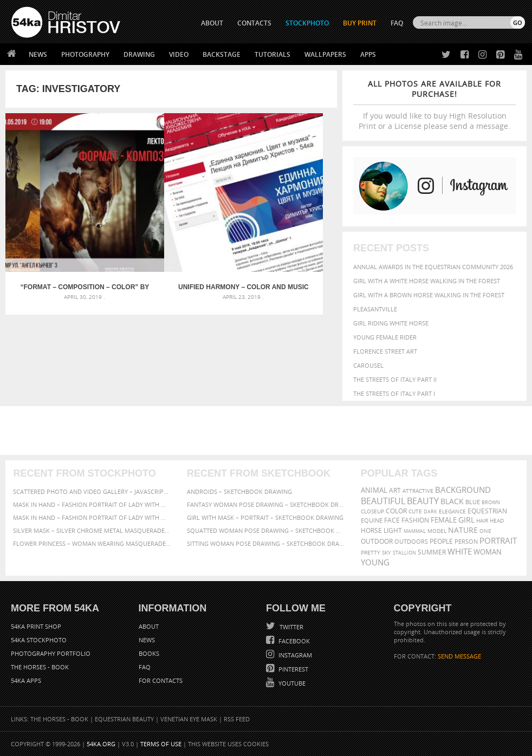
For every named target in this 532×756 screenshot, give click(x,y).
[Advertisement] (268, 431)
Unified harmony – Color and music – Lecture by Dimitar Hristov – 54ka (171, 239)
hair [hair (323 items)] (482, 520)
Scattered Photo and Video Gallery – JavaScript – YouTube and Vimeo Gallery (92, 491)
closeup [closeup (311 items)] (372, 511)
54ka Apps (26, 680)
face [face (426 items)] (392, 520)
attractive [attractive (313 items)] (418, 491)
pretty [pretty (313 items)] (371, 552)
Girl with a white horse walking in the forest (427, 281)
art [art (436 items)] (395, 490)
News (38, 54)
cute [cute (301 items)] (415, 511)
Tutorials (273, 54)
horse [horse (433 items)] (371, 530)
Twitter (291, 627)
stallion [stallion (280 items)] (404, 553)
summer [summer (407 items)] (432, 552)
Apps (368, 54)
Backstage (222, 54)
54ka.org (101, 744)
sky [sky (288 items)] (387, 553)
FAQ (397, 23)
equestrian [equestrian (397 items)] (487, 511)
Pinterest (293, 669)
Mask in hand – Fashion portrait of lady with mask (92, 517)
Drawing (139, 54)
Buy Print (360, 23)
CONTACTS (254, 23)
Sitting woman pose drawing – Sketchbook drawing (266, 543)
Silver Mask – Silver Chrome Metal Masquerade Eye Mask (92, 530)
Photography (85, 54)
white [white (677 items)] (460, 551)
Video (179, 54)
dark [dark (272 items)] (430, 511)
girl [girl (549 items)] (466, 520)
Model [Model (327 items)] (437, 531)
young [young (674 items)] (375, 562)
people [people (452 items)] (441, 541)
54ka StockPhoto (39, 640)
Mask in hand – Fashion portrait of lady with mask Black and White (92, 504)
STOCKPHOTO (307, 23)
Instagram (294, 655)
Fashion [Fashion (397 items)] (415, 520)
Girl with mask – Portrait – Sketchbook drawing (265, 517)
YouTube (291, 683)
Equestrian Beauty (124, 719)
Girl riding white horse (391, 323)
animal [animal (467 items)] (374, 490)
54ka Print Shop (36, 626)
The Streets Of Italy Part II (395, 379)
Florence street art (385, 351)
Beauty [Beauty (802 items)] (423, 501)
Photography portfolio (51, 653)
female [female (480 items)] (444, 520)
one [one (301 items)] (485, 531)
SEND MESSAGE (459, 656)
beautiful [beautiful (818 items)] (383, 501)
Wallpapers (325, 54)
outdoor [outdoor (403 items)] (377, 541)
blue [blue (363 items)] (473, 502)
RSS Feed (237, 719)
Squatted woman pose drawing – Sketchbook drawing (266, 530)
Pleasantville (375, 309)
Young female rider (385, 337)
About (149, 626)
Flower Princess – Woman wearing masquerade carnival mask (92, 543)
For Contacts (161, 680)
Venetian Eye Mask (189, 719)
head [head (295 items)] (497, 521)
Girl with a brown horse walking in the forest (429, 295)
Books (149, 653)
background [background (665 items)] (463, 490)
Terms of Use (161, 744)
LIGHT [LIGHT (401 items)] (393, 530)
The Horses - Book (40, 667)
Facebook (293, 641)
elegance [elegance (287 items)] (452, 511)
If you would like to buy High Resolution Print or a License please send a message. (434, 105)
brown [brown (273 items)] (491, 502)
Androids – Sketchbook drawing (239, 491)
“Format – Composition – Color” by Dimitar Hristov (61, 239)
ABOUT (212, 23)
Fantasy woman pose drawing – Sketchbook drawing (266, 504)
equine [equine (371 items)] (372, 520)
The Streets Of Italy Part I (394, 393)
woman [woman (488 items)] (488, 552)
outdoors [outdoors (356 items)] (411, 542)
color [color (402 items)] (396, 511)
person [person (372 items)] (466, 541)
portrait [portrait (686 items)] (498, 540)
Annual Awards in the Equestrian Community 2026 (433, 267)
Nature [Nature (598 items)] (463, 530)
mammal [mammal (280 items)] (415, 531)
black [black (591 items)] (452, 501)
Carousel (368, 365)
